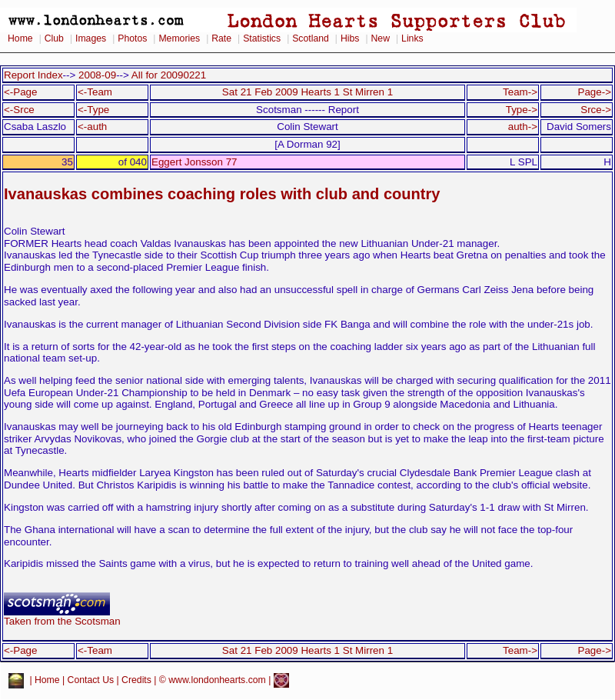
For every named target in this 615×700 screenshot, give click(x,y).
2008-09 (97, 75)
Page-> (594, 92)
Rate (221, 38)
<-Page (21, 92)
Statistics (262, 38)
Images (91, 38)
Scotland (311, 38)
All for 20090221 (169, 75)
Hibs (350, 38)
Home (20, 38)
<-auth (92, 127)
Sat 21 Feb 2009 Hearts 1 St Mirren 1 (307, 92)
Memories (179, 38)
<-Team (95, 92)
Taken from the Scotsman (62, 617)
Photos (132, 38)
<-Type (93, 110)
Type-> (522, 110)
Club (54, 38)
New (381, 38)
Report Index (33, 75)
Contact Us (91, 680)
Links (412, 38)
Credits (136, 680)
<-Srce (19, 110)
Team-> (520, 92)
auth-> (523, 127)
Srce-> (596, 110)
